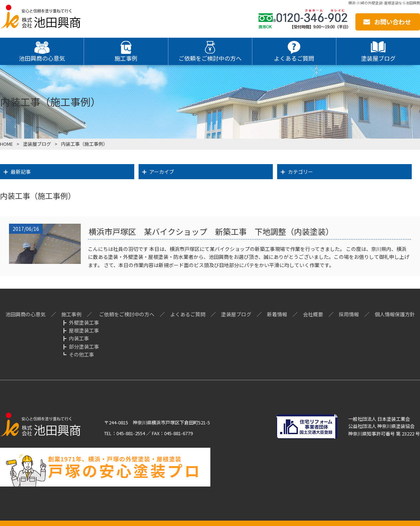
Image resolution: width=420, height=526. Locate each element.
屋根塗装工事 (84, 330)
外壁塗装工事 (84, 322)
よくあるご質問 (188, 314)
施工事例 (71, 314)
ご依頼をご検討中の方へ (127, 314)
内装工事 (79, 338)
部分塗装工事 (84, 346)
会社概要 (313, 314)
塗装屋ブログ (236, 314)
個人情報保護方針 (395, 314)
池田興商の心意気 (25, 314)
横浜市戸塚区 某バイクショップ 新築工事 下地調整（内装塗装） (211, 231)
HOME (6, 144)
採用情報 (349, 314)
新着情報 (277, 314)
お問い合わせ (392, 22)
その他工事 (81, 354)
